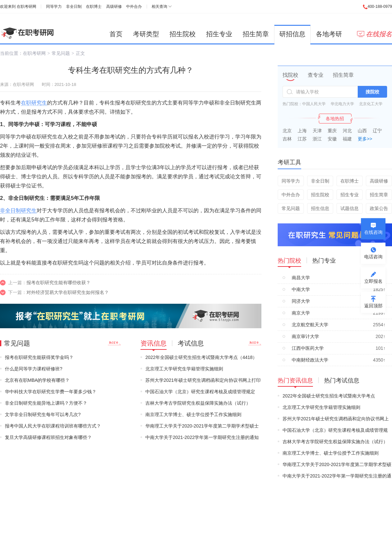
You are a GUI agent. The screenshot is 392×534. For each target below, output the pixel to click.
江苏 (302, 139)
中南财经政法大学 (310, 360)
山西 (362, 131)
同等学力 (54, 7)
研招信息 (292, 34)
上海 (302, 131)
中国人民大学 (314, 104)
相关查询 (159, 7)
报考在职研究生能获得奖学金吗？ (39, 357)
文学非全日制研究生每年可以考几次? (43, 414)
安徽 (332, 139)
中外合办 (134, 7)
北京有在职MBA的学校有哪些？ (37, 380)
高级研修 (114, 7)
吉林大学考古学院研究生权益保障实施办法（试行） (198, 403)
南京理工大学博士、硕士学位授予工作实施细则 (193, 414)
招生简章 (256, 34)
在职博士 (94, 7)
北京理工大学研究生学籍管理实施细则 (184, 369)
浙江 (317, 139)
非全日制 (74, 7)
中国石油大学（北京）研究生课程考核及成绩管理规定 (200, 392)
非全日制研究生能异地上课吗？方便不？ (46, 403)
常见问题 (61, 53)
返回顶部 (373, 306)
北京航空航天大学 (310, 325)
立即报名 (373, 281)
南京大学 (301, 313)
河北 (347, 131)
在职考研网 (26, 7)
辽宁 (377, 131)
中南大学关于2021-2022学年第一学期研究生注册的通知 (202, 437)
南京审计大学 (305, 336)
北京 (287, 131)
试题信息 (350, 208)
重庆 (332, 131)
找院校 (290, 75)
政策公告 (379, 208)
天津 (317, 131)
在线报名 (375, 34)
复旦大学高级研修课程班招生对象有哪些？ (48, 437)
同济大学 (301, 301)
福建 (347, 139)
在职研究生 (34, 103)
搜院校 (372, 92)
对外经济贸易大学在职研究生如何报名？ (68, 292)
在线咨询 (373, 232)
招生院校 (183, 34)
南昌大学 (301, 278)
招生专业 (219, 34)
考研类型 (146, 34)
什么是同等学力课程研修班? (34, 369)
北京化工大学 (371, 104)
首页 (116, 34)
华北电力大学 (342, 104)
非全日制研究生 (18, 210)
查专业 (316, 75)
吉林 (287, 139)
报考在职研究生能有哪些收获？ (58, 283)
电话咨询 (373, 257)
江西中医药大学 (308, 348)
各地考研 (329, 34)
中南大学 (301, 289)
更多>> (365, 139)
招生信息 (320, 208)
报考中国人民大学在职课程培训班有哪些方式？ (53, 426)
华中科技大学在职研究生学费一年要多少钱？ (51, 392)
